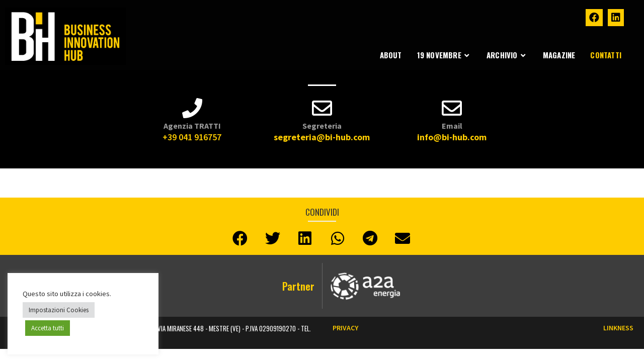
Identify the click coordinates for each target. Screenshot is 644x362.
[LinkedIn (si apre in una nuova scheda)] (616, 18)
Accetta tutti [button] (48, 328)
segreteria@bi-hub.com (322, 137)
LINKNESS (618, 328)
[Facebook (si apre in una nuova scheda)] (594, 18)
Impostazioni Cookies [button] (59, 310)
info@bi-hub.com (452, 137)
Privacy (345, 328)
